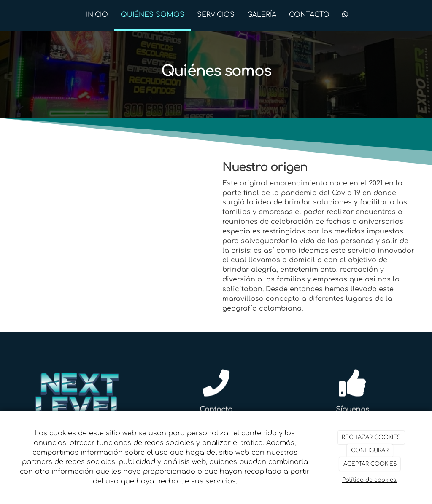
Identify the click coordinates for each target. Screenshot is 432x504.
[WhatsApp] (345, 15)
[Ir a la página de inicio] (16, 15)
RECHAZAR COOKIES (371, 437)
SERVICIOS (216, 15)
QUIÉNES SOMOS (153, 15)
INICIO (97, 15)
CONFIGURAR (370, 450)
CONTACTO (309, 15)
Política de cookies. (370, 480)
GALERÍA (262, 15)
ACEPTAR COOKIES (370, 464)
